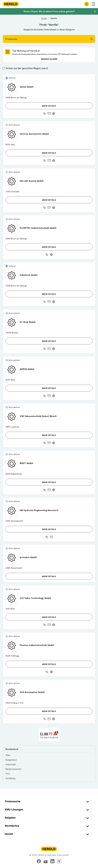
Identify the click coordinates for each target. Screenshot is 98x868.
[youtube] (46, 861)
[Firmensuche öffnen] (87, 4)
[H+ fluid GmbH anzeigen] (12, 323)
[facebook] (39, 861)
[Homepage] (11, 4)
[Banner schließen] (95, 12)
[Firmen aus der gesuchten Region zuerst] (4, 68)
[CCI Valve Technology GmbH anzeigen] (12, 599)
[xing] (59, 861)
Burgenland (11, 760)
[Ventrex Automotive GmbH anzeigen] (12, 134)
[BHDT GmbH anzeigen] (12, 464)
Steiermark (11, 764)
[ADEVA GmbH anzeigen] (12, 370)
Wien (8, 755)
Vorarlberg (10, 778)
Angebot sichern (49, 59)
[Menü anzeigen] (93, 4)
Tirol (8, 774)
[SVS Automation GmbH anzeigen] (12, 693)
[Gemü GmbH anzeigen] (12, 87)
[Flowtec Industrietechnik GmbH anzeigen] (12, 646)
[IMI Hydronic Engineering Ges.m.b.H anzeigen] (12, 511)
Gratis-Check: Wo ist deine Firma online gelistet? (49, 11)
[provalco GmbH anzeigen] (12, 558)
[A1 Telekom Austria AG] (49, 734)
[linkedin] (52, 861)
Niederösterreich (13, 769)
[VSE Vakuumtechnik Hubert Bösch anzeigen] (12, 417)
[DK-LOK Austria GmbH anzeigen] (12, 181)
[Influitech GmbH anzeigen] (12, 276)
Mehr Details (49, 106)
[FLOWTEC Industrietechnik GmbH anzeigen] (12, 228)
